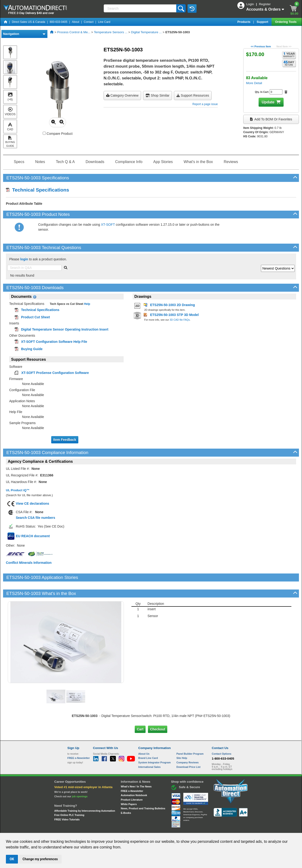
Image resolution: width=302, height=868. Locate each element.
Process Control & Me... (74, 32)
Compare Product (58, 134)
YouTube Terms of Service (212, 829)
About (76, 22)
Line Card (104, 22)
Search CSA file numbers (36, 518)
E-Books (126, 797)
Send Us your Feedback (101, 829)
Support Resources (193, 95)
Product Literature (132, 784)
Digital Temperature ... (146, 32)
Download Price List (189, 751)
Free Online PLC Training (69, 799)
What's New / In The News (136, 770)
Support (263, 22)
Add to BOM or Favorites (271, 119)
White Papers (129, 788)
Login (251, 4)
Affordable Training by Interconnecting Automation (85, 794)
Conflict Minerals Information (29, 563)
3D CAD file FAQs (180, 320)
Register (265, 4)
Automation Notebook (134, 779)
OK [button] (12, 859)
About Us (144, 737)
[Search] (140, 8)
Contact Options (222, 737)
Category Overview (122, 95)
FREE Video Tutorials (67, 803)
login (24, 259)
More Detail (254, 83)
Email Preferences (148, 829)
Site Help (182, 742)
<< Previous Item (261, 46)
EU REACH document (33, 536)
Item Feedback (65, 440)
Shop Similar (157, 95)
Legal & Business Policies (178, 829)
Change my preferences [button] (40, 859)
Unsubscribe (126, 829)
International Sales (149, 751)
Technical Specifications (38, 190)
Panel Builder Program (190, 737)
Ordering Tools (286, 22)
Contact (89, 22)
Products (244, 22)
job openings (80, 780)
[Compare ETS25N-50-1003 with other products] (44, 133)
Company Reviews (188, 746)
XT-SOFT (108, 225)
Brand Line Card (148, 742)
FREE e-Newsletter (132, 775)
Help (87, 304)
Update (268, 102)
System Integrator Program (154, 746)
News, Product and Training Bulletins (143, 792)
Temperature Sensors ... (111, 32)
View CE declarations (32, 504)
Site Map (78, 829)
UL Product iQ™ (18, 490)
